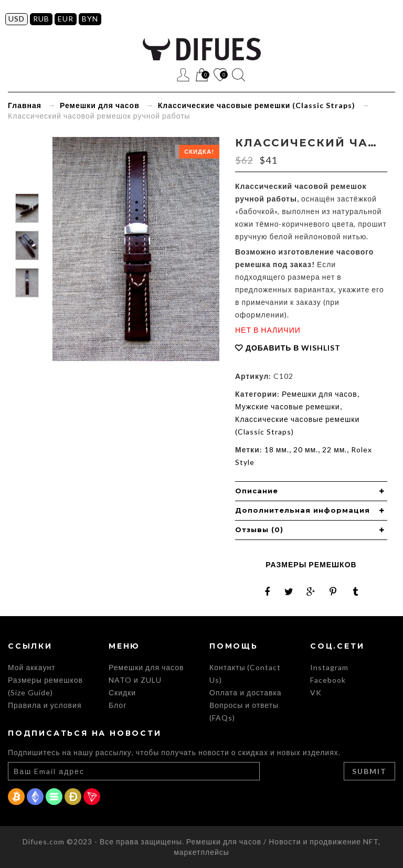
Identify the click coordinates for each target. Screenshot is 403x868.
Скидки (122, 692)
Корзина (202, 75)
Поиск (238, 75)
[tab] (311, 491)
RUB (41, 19)
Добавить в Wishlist (293, 348)
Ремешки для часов (100, 105)
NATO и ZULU (135, 680)
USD (17, 19)
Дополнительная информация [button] (303, 510)
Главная (25, 105)
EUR (66, 19)
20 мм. (306, 449)
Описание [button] (257, 491)
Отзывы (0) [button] (259, 530)
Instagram (329, 667)
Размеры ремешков (311, 564)
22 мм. (335, 449)
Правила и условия (45, 705)
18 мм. (277, 449)
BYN (90, 19)
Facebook (328, 680)
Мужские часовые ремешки (288, 406)
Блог (118, 705)
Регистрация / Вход (183, 75)
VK (316, 692)
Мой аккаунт (32, 667)
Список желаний (220, 75)
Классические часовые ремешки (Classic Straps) (257, 105)
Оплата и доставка (246, 692)
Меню (165, 75)
